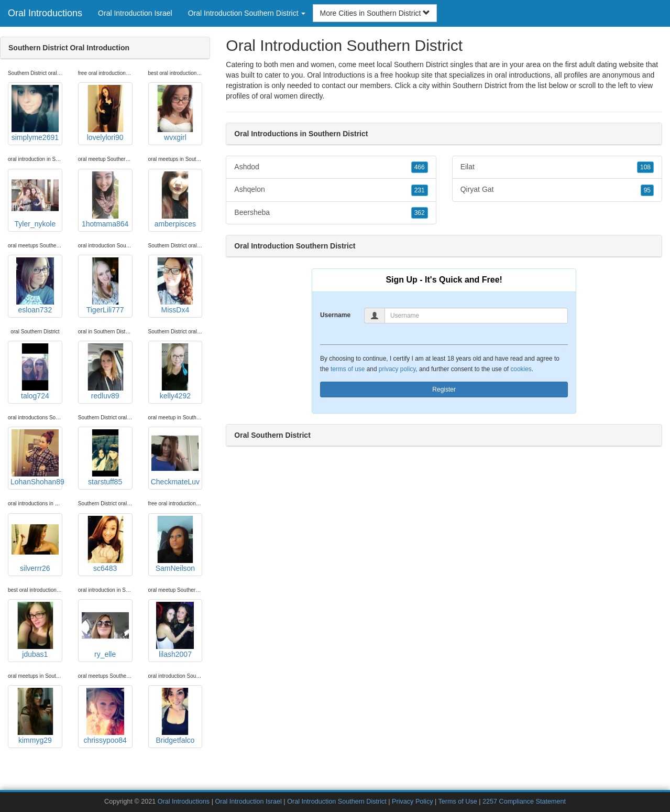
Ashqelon (331, 190)
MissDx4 (175, 286)
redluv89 (105, 372)
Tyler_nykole (35, 200)
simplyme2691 (35, 113)
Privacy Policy (412, 802)
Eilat (557, 167)
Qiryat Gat (557, 190)
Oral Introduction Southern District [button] (247, 13)
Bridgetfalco (175, 716)
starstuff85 (105, 458)
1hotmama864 (105, 200)
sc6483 (105, 544)
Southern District (480, 85)
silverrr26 (35, 544)
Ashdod (331, 167)
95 (647, 190)
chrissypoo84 (105, 716)
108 (645, 167)
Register (444, 389)
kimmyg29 (35, 716)
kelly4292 (175, 372)
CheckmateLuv (175, 458)
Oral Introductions (45, 13)
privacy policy (397, 369)
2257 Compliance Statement (524, 802)
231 (420, 190)
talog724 (35, 372)
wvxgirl (175, 113)
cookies (521, 369)
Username (335, 315)
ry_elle (105, 630)
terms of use (348, 369)
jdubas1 (35, 630)
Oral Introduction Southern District (337, 802)
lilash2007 (175, 630)
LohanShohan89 (36, 458)
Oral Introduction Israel (135, 13)
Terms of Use (458, 802)
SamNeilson (175, 544)
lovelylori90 (105, 113)
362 (420, 213)
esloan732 (35, 286)
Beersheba (331, 213)
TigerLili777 (105, 286)
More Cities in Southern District (375, 13)
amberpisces (175, 200)
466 (420, 167)
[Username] (476, 316)
